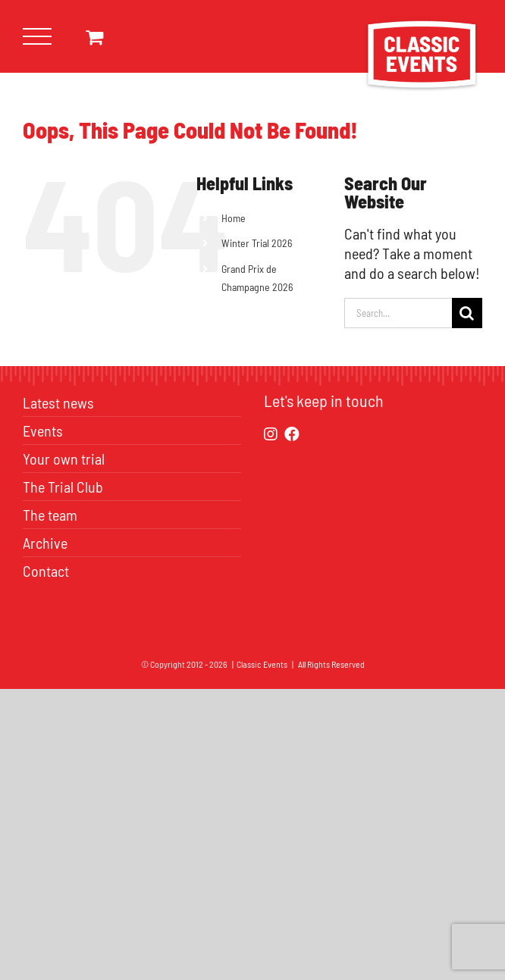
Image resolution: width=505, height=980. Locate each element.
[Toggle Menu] (38, 37)
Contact (46, 571)
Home (234, 218)
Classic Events (262, 664)
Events (43, 431)
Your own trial (64, 459)
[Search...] (398, 313)
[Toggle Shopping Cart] (94, 37)
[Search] (467, 313)
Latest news (58, 402)
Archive (45, 543)
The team (50, 515)
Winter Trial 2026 (257, 243)
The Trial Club (63, 487)
